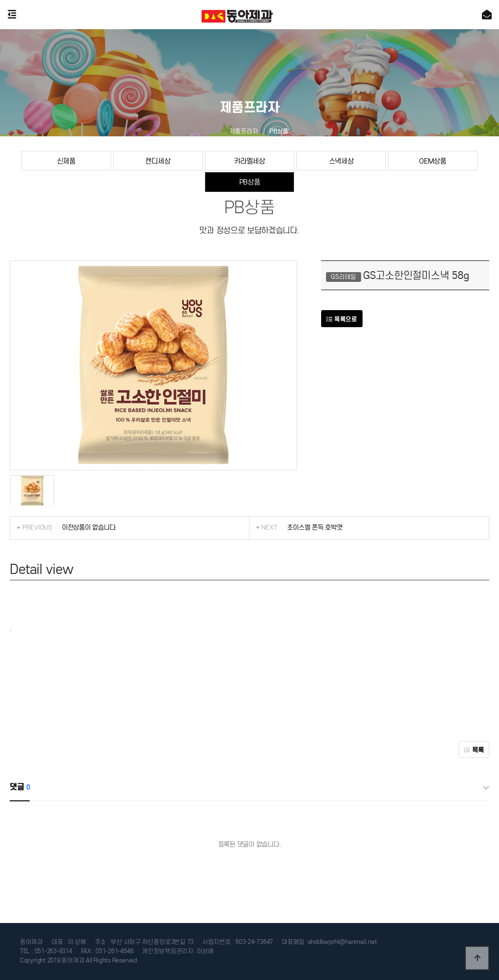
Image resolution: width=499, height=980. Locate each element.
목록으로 (342, 319)
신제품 (66, 161)
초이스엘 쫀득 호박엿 (315, 527)
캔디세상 (158, 161)
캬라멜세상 (249, 161)
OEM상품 (433, 161)
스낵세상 (341, 161)
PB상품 (250, 182)
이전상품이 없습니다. (89, 527)
